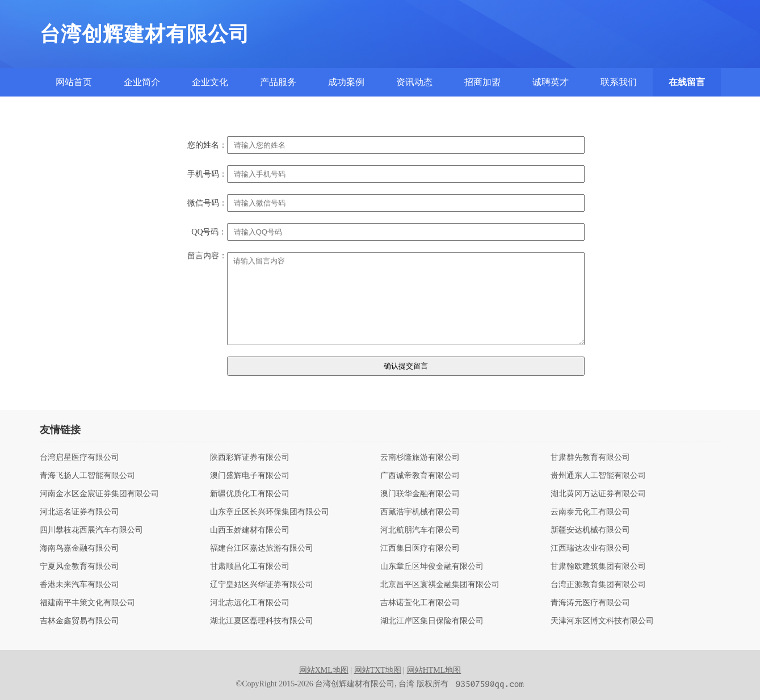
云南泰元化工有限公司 (590, 512)
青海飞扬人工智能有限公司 (87, 476)
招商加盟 (482, 82)
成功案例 (346, 82)
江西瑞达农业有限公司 (590, 548)
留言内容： (207, 256)
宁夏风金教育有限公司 (79, 567)
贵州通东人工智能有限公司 (598, 476)
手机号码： (207, 174)
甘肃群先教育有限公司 (590, 458)
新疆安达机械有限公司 (590, 530)
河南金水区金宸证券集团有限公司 (99, 494)
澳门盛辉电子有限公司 (250, 476)
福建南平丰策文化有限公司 (87, 603)
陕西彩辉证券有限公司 (250, 458)
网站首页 (74, 82)
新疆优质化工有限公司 (250, 494)
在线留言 (687, 82)
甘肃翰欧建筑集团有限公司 (598, 567)
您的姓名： (207, 145)
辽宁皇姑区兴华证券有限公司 (262, 585)
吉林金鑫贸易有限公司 (79, 621)
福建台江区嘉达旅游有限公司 (262, 548)
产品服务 (278, 82)
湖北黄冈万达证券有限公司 (598, 494)
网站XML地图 (324, 670)
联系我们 (619, 82)
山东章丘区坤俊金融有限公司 (432, 567)
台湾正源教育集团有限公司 (598, 585)
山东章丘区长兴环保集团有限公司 (270, 512)
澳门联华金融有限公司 (420, 494)
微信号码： (207, 203)
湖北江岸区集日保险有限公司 (432, 621)
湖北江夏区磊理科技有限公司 (262, 621)
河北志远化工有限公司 (250, 603)
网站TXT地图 (378, 670)
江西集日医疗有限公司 (420, 548)
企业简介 (142, 82)
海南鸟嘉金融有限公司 (79, 548)
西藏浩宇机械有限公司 (420, 512)
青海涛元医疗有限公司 (590, 603)
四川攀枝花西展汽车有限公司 (91, 530)
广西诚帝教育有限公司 (420, 476)
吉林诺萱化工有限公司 (420, 603)
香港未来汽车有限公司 (79, 585)
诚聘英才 (551, 82)
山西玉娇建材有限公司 (250, 530)
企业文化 (210, 82)
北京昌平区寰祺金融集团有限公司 (440, 585)
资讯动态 (414, 82)
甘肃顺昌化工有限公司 (250, 567)
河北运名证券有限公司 (79, 512)
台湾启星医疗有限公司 (79, 458)
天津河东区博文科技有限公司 (602, 621)
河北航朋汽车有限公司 (420, 530)
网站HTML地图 (434, 670)
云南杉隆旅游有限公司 (420, 458)
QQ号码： (209, 232)
